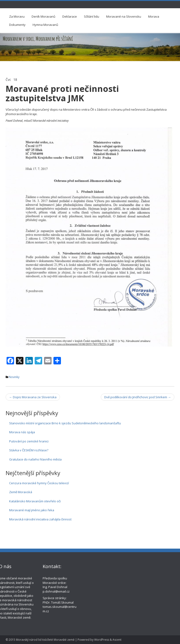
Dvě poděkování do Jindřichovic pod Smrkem (138, 397)
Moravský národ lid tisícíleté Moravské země (45, 640)
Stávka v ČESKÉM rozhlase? (29, 450)
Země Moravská (21, 492)
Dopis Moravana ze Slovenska (33, 397)
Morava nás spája (22, 432)
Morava (154, 16)
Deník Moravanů (43, 16)
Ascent (117, 640)
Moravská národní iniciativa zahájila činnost (40, 519)
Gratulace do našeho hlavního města (35, 459)
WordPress (102, 640)
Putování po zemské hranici (29, 441)
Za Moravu (17, 16)
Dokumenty (17, 25)
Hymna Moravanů (45, 25)
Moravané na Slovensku (124, 16)
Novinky (14, 377)
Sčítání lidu (92, 16)
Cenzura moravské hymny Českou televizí (39, 483)
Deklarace (70, 16)
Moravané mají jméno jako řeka (32, 510)
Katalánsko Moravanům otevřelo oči (35, 501)
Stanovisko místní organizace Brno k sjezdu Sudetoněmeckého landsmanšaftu (65, 423)
